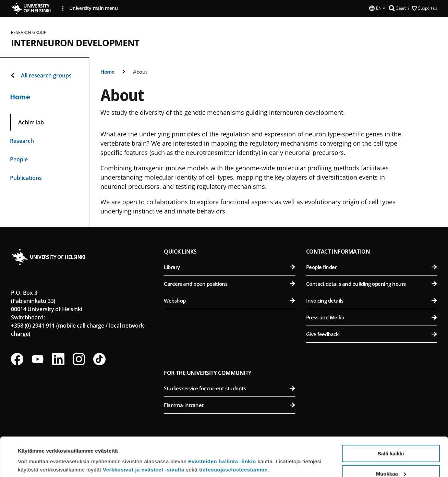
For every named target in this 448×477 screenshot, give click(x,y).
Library (229, 267)
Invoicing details (372, 301)
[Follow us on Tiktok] (99, 359)
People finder (372, 267)
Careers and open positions (229, 284)
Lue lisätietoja (35, 455)
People (19, 159)
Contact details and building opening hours (372, 284)
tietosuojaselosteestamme (233, 436)
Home (107, 72)
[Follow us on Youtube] (38, 359)
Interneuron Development (75, 43)
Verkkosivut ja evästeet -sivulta (144, 436)
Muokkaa (391, 440)
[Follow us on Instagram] (79, 359)
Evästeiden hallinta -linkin (222, 428)
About (140, 72)
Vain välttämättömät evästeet (391, 460)
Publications (26, 178)
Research (22, 141)
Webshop (229, 301)
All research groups (41, 75)
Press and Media (372, 317)
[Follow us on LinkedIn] (58, 359)
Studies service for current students (229, 388)
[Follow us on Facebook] (17, 359)
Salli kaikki (391, 420)
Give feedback (372, 334)
